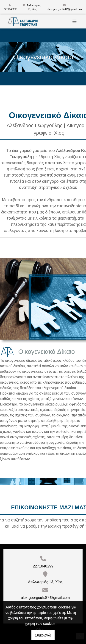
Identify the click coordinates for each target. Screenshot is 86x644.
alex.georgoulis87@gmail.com (65, 9)
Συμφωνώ (43, 635)
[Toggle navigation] (75, 22)
